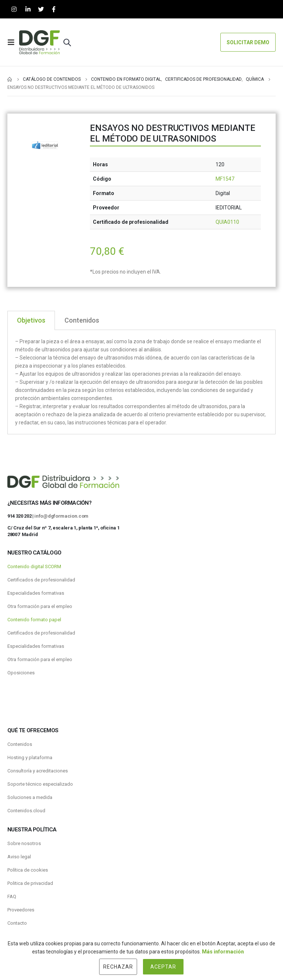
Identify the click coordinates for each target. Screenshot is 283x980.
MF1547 (225, 179)
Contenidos (20, 744)
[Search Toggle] (67, 42)
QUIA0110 (227, 222)
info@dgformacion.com (61, 516)
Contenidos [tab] (82, 320)
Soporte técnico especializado (40, 784)
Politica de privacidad (30, 883)
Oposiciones (21, 673)
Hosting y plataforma (30, 757)
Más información (223, 952)
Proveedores (21, 910)
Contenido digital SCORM (34, 567)
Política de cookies (28, 870)
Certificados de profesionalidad (41, 580)
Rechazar (118, 967)
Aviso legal (19, 857)
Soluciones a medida (30, 797)
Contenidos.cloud (26, 811)
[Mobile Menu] (13, 42)
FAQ (12, 896)
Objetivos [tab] (31, 320)
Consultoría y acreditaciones (38, 771)
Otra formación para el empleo (40, 606)
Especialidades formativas (36, 593)
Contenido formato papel (34, 620)
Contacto (17, 923)
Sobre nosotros (24, 843)
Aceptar (163, 967)
